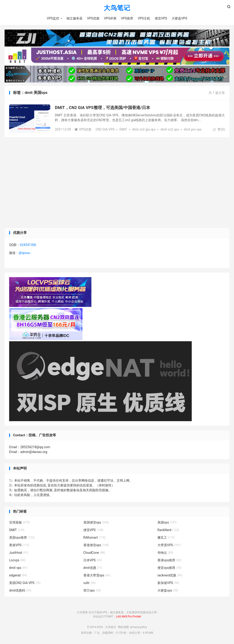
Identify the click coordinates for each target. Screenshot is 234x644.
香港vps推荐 (169, 560)
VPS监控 (53, 18)
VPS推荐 (127, 18)
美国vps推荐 (22, 538)
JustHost (19, 553)
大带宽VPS (169, 545)
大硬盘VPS (179, 18)
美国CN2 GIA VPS (25, 583)
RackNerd (168, 530)
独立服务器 (74, 18)
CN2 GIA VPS (105, 129)
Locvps (17, 560)
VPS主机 (144, 18)
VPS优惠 (93, 18)
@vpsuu (24, 253)
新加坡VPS (168, 583)
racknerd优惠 (170, 575)
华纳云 (165, 553)
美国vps (167, 522)
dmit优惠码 (20, 590)
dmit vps (18, 568)
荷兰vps (92, 590)
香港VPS (19, 545)
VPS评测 (110, 18)
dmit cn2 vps (170, 129)
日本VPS (93, 560)
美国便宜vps (96, 522)
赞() (219, 129)
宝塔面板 (19, 522)
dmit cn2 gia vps (144, 129)
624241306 (28, 245)
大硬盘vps (168, 590)
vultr (90, 583)
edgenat (18, 575)
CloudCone (94, 553)
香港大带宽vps (97, 575)
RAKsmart (94, 538)
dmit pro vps (193, 129)
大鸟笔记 (117, 8)
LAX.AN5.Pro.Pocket (128, 617)
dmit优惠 (93, 568)
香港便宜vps (96, 545)
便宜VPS (161, 18)
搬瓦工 (166, 538)
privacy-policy (139, 627)
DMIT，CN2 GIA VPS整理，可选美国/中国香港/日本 (102, 108)
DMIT (123, 129)
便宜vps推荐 (169, 568)
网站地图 (123, 627)
